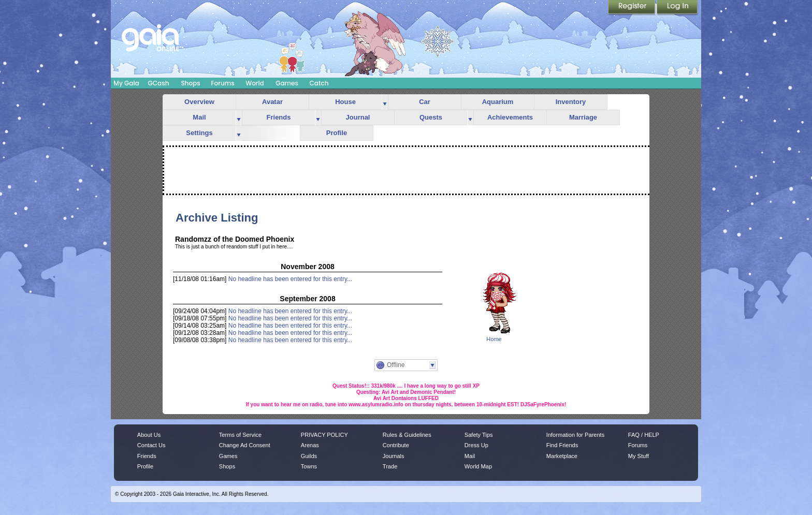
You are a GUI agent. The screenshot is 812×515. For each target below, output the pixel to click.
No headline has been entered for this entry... (290, 279)
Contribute (396, 445)
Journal (358, 117)
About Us (149, 435)
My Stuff (639, 456)
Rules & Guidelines (407, 435)
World (255, 83)
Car (425, 102)
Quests (431, 117)
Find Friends (562, 445)
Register (632, 8)
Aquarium (498, 102)
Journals (394, 456)
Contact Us (151, 445)
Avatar (272, 102)
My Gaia (126, 83)
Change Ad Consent (245, 445)
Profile (337, 133)
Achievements (510, 117)
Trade (390, 466)
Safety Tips (479, 435)
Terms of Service (240, 435)
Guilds (309, 456)
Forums (222, 83)
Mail (199, 117)
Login (677, 8)
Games (287, 83)
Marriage (583, 117)
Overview (199, 102)
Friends (279, 117)
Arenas (310, 445)
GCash (159, 83)
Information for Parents (575, 435)
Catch (319, 83)
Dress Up (476, 445)
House (345, 102)
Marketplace (562, 456)
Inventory (571, 102)
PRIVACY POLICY (324, 435)
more (385, 102)
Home (494, 339)
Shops (190, 83)
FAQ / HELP (644, 435)
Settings (199, 133)
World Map (478, 466)
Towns (309, 466)
